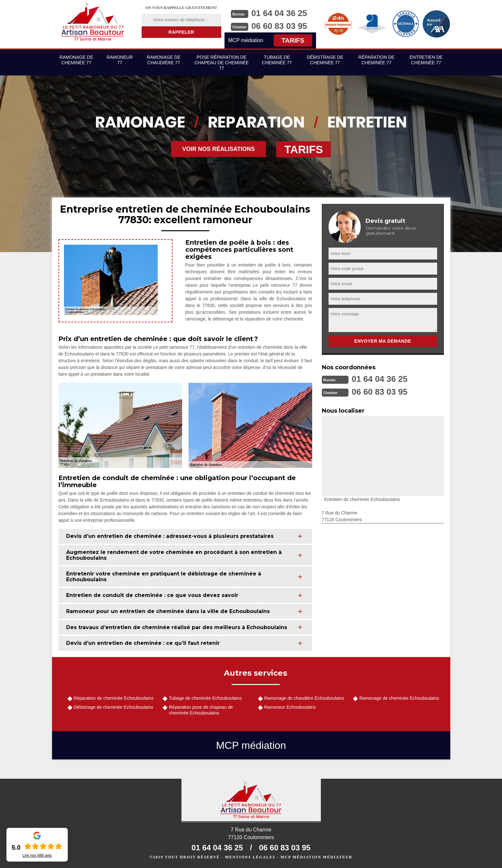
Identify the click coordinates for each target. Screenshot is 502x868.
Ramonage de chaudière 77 (164, 60)
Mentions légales (250, 857)
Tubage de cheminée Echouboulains (205, 698)
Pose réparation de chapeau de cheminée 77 (222, 63)
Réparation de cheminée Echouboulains (114, 698)
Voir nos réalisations (219, 149)
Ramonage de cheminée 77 (76, 60)
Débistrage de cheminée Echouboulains (114, 707)
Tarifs (293, 40)
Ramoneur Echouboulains (290, 707)
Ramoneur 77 (120, 60)
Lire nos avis (37, 855)
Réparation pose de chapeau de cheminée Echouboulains (201, 710)
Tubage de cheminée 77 (277, 60)
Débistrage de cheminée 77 (325, 60)
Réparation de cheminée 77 (376, 60)
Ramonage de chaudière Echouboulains (304, 698)
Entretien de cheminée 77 (426, 60)
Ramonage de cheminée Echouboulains (399, 698)
